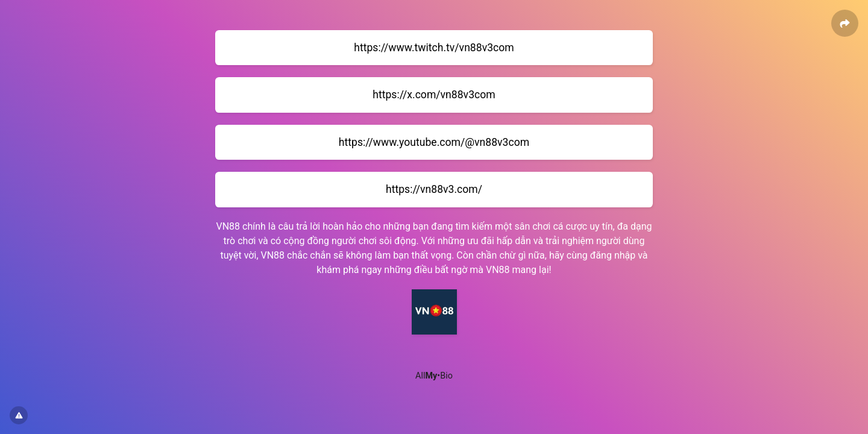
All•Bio (434, 376)
